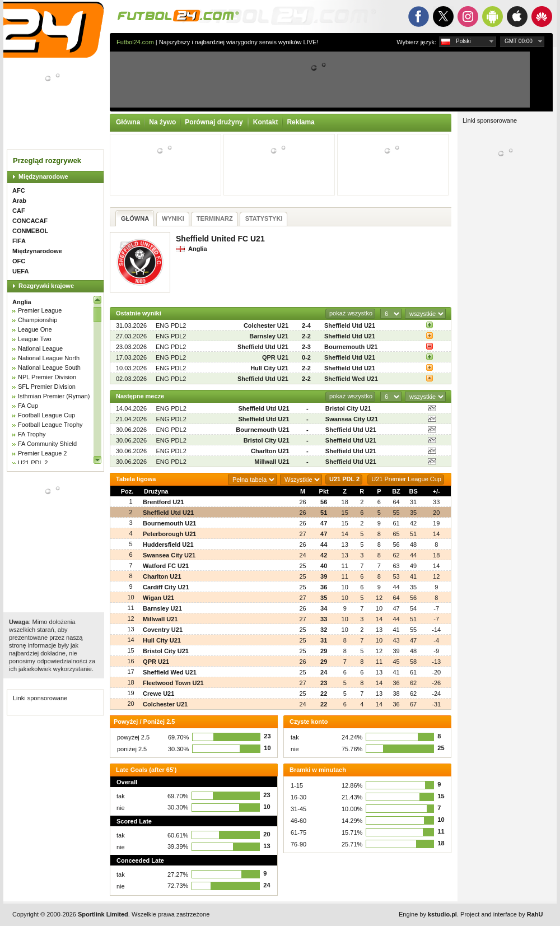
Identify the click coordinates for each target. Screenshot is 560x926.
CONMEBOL (30, 231)
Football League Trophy (50, 425)
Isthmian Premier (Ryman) (54, 396)
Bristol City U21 (348, 408)
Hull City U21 (269, 368)
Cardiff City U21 (166, 587)
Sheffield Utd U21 (350, 325)
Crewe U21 (158, 694)
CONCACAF (30, 221)
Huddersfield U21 (168, 545)
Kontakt (266, 122)
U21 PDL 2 (33, 463)
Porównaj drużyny (214, 122)
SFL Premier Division (47, 387)
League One (35, 329)
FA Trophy (32, 434)
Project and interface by (501, 914)
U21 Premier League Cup (406, 479)
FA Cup (28, 406)
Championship (38, 320)
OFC (19, 261)
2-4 (306, 325)
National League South (49, 367)
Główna (128, 122)
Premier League (40, 310)
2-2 (306, 336)
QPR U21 (275, 357)
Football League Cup (46, 415)
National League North (49, 358)
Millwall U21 (272, 462)
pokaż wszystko (351, 313)
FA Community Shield (47, 444)
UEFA (20, 271)
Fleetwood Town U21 (173, 683)
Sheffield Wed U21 (351, 379)
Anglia (22, 302)
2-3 (306, 347)
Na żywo (162, 122)
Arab (19, 201)
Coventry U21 (163, 630)
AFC (19, 190)
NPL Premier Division (47, 377)
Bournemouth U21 (351, 347)
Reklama (300, 122)
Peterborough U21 (169, 534)
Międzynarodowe (43, 176)
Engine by (428, 914)
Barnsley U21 (269, 336)
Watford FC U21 (166, 566)
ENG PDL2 (171, 325)
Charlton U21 (270, 451)
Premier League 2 (42, 453)
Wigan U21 (158, 598)
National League (40, 348)
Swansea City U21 (352, 419)
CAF (19, 211)
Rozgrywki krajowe (46, 286)
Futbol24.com (135, 42)
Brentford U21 (163, 502)
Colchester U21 (266, 325)
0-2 (306, 357)
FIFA (19, 241)
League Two (35, 339)
